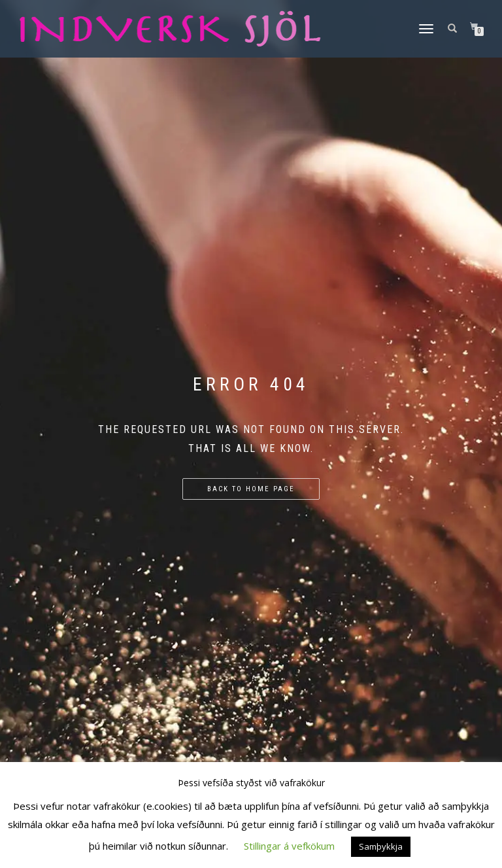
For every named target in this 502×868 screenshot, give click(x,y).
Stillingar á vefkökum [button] (289, 846)
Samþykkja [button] (381, 846)
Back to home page (251, 489)
